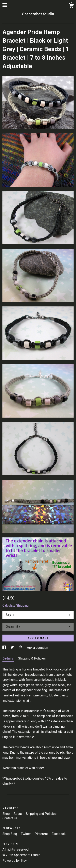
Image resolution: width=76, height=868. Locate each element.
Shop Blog (10, 834)
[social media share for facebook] (4, 648)
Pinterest (42, 834)
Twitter (26, 834)
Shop (6, 814)
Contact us (10, 818)
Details (8, 658)
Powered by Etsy (15, 861)
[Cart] (71, 6)
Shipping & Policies (32, 658)
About (18, 814)
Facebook (59, 834)
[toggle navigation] (5, 5)
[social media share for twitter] (13, 648)
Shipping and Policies (41, 814)
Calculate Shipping (16, 605)
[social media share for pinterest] (21, 648)
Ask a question (37, 648)
